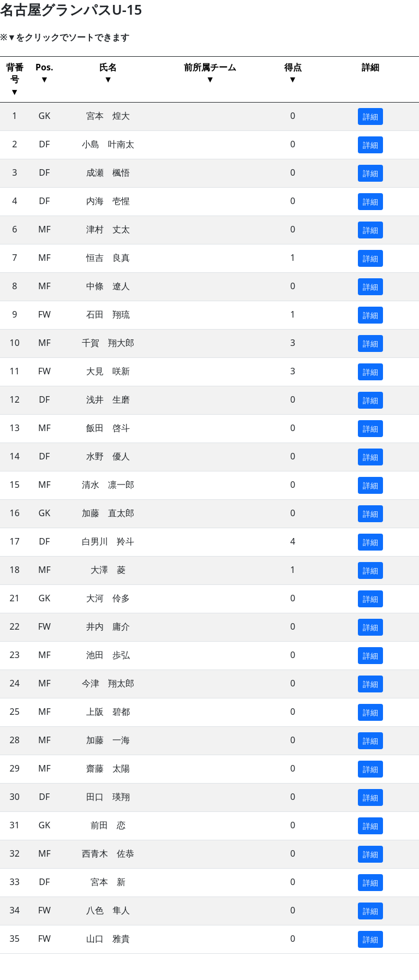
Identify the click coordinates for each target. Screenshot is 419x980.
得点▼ (293, 73)
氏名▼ (108, 73)
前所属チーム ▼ (210, 73)
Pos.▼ (44, 73)
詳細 (370, 67)
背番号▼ (15, 79)
